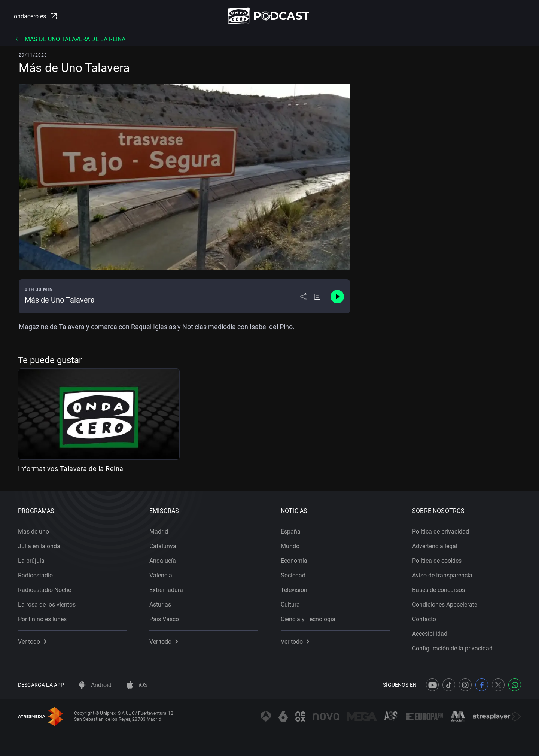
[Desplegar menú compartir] (303, 297)
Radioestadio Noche (45, 590)
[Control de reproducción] (337, 297)
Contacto (424, 619)
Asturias (160, 605)
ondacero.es (36, 16)
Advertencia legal (435, 546)
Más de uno (34, 532)
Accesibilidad (430, 634)
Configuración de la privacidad (452, 648)
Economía (294, 561)
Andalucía (163, 561)
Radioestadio (35, 575)
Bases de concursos (438, 590)
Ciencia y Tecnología (308, 619)
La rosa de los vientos (47, 605)
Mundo (290, 546)
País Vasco (164, 619)
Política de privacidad (441, 532)
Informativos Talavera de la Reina (71, 469)
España (291, 532)
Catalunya (163, 546)
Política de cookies (437, 561)
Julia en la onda (39, 546)
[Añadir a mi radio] (318, 297)
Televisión (294, 590)
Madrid (159, 532)
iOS (137, 685)
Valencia (161, 575)
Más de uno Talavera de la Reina (70, 39)
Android (95, 685)
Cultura (290, 605)
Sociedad (293, 575)
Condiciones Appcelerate (445, 605)
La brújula (31, 561)
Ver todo (32, 642)
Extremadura (166, 590)
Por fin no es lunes (42, 619)
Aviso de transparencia (442, 575)
